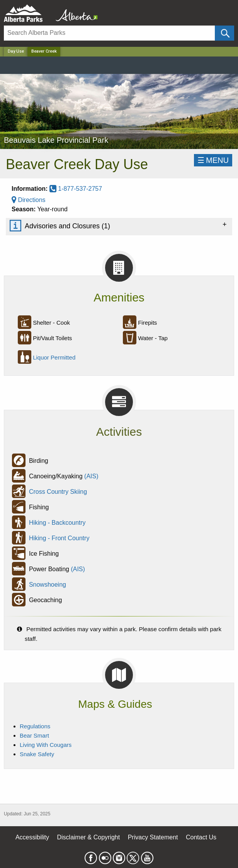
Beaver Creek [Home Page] (44, 51)
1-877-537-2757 (76, 189)
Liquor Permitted (54, 357)
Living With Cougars (46, 745)
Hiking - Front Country (59, 538)
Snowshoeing (48, 585)
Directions (29, 200)
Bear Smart (34, 735)
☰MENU (213, 160)
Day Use (16, 51)
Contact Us (201, 837)
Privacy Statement (153, 837)
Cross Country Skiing (58, 492)
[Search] (109, 33)
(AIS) (91, 476)
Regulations (35, 726)
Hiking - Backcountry (57, 523)
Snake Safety (37, 754)
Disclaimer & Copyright (89, 837)
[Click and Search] (224, 33)
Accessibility (32, 837)
